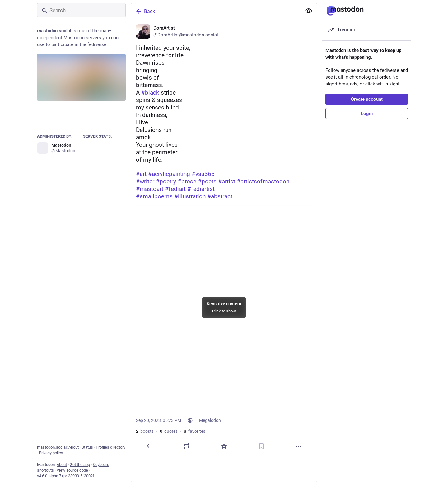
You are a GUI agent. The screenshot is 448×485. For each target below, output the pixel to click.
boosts (145, 431)
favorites (195, 431)
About (74, 447)
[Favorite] (224, 446)
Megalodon (210, 420)
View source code (72, 470)
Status (87, 447)
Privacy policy (51, 453)
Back (145, 11)
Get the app (80, 465)
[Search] (81, 10)
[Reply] (150, 446)
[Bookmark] (261, 446)
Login (367, 113)
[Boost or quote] (187, 446)
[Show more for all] (309, 11)
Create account (367, 99)
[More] (298, 447)
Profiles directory (111, 447)
